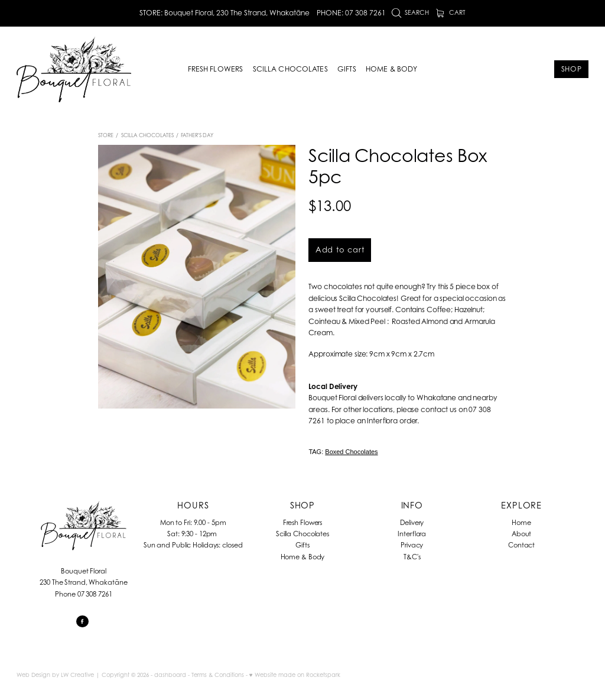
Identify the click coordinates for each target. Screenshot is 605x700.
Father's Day (197, 135)
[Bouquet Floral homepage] (74, 69)
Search (411, 12)
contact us (439, 409)
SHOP (572, 69)
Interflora (412, 534)
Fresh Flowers (303, 523)
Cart (451, 12)
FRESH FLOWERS (216, 69)
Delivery (412, 523)
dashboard (170, 675)
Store (106, 135)
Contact (521, 545)
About (521, 534)
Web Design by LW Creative (55, 675)
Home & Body (303, 557)
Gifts (302, 545)
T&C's (412, 557)
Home (521, 523)
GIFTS (347, 69)
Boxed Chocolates (351, 452)
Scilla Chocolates (147, 135)
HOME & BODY (391, 69)
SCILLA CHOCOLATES (290, 69)
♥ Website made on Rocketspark (295, 675)
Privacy (412, 545)
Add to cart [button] (340, 249)
